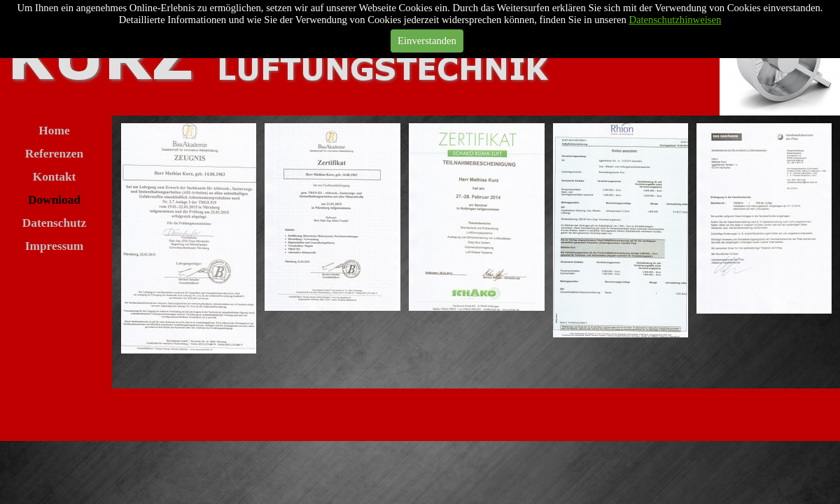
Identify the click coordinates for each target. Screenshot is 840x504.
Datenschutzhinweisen (675, 20)
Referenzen (54, 154)
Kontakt (55, 177)
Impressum (54, 246)
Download (54, 200)
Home (54, 131)
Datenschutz (54, 223)
